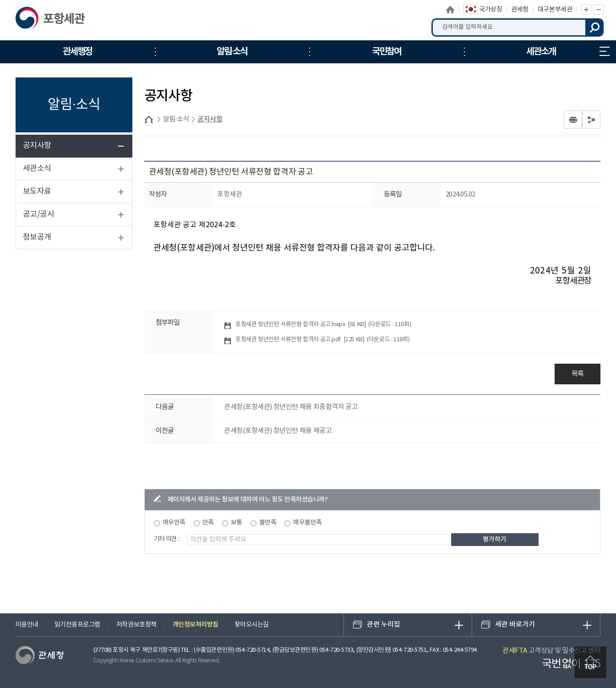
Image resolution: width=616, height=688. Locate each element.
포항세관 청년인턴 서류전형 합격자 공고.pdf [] (322, 340)
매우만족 (174, 523)
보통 (237, 523)
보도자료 (37, 191)
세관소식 (37, 169)
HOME (149, 120)
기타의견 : (167, 539)
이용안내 (27, 625)
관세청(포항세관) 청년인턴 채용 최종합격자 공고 (291, 407)
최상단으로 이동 (590, 662)
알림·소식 (176, 119)
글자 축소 (599, 10)
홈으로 (451, 10)
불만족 (268, 523)
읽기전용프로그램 (77, 625)
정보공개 (37, 237)
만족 (208, 523)
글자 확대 (586, 10)
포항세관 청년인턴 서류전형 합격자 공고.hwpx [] (323, 325)
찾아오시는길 (252, 625)
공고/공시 (39, 214)
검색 (594, 27)
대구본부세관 (555, 10)
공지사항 (37, 146)
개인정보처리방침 (196, 625)
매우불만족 (308, 523)
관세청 (520, 10)
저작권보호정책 (136, 625)
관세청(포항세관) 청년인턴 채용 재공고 (278, 431)
